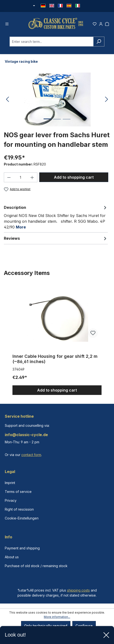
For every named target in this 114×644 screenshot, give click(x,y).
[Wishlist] (95, 23)
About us (12, 557)
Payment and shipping (22, 548)
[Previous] (7, 100)
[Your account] (101, 23)
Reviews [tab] (56, 238)
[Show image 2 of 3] (57, 123)
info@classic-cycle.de (26, 435)
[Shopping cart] (107, 23)
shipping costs (78, 590)
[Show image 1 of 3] (47, 123)
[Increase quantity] (32, 177)
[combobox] (51, 42)
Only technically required (46, 626)
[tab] (56, 217)
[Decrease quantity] (9, 177)
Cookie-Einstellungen (22, 518)
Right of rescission (19, 509)
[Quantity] (21, 177)
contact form (31, 455)
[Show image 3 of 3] (67, 123)
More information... (57, 617)
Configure (84, 626)
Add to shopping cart (74, 177)
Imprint (10, 483)
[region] (57, 340)
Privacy (11, 500)
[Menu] (7, 23)
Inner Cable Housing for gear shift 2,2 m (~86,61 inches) (55, 359)
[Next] (107, 100)
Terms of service (18, 492)
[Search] (99, 42)
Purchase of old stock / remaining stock (36, 566)
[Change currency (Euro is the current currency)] (34, 6)
